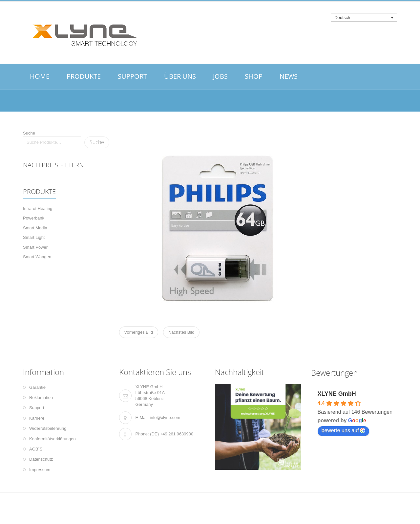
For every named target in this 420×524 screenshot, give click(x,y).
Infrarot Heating (38, 209)
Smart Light (34, 237)
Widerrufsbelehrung (48, 428)
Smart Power (35, 247)
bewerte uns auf (344, 430)
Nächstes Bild (181, 332)
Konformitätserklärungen (52, 439)
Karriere (37, 418)
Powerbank (34, 218)
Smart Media (35, 228)
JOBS (220, 76)
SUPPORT (132, 76)
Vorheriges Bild (139, 332)
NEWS (289, 76)
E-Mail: (142, 418)
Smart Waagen (37, 257)
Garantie (37, 387)
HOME (40, 76)
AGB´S (36, 449)
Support (37, 408)
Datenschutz (41, 459)
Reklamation (41, 398)
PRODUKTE (84, 76)
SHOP (254, 76)
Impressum (40, 470)
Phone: (142, 434)
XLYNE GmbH (337, 394)
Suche (29, 133)
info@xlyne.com (165, 418)
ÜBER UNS (180, 76)
